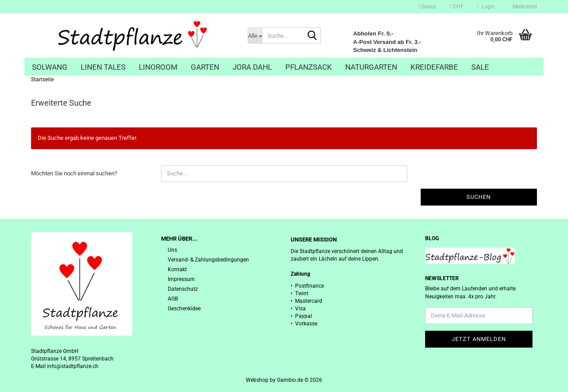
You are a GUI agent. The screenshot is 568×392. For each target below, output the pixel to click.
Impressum (181, 279)
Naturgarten (371, 67)
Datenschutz (183, 289)
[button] (456, 7)
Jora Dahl (252, 67)
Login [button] (486, 7)
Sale (480, 67)
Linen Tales (103, 67)
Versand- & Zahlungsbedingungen (208, 260)
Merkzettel (523, 7)
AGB (173, 299)
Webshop (257, 380)
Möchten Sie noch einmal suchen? (74, 173)
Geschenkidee (184, 309)
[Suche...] (255, 36)
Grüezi (427, 7)
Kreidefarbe (434, 67)
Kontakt (177, 269)
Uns (172, 250)
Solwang (50, 67)
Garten (205, 67)
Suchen (479, 197)
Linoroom (158, 67)
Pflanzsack (309, 67)
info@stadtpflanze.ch (73, 366)
